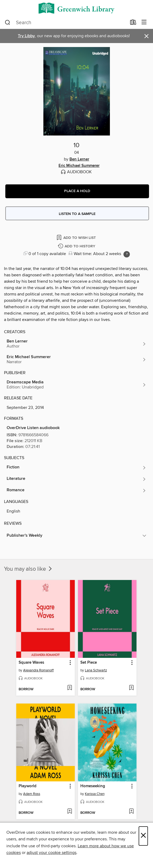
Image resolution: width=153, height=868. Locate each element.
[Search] (8, 23)
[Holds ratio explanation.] (127, 254)
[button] (77, 191)
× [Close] (143, 836)
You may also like (28, 569)
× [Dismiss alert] (146, 36)
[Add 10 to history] (77, 246)
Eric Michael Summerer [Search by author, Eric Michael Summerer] (79, 166)
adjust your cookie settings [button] (51, 853)
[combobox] (66, 23)
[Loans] (133, 23)
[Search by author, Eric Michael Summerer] (76, 359)
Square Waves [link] (31, 663)
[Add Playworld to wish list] (70, 812)
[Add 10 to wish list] (77, 237)
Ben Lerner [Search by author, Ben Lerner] (79, 159)
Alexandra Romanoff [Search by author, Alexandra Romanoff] (38, 670)
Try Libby (26, 36)
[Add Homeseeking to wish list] (131, 812)
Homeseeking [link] (93, 786)
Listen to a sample (77, 214)
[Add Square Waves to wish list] (70, 688)
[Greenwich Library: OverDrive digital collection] (76, 8)
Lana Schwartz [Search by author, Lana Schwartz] (96, 670)
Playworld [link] (28, 786)
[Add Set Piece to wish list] (131, 688)
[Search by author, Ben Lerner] (76, 344)
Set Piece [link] (89, 663)
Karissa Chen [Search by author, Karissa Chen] (95, 794)
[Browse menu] (144, 22)
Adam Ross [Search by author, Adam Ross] (32, 794)
